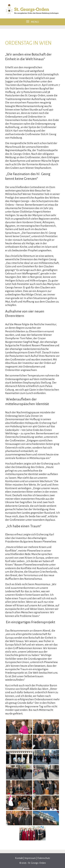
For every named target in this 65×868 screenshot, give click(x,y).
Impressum (30, 858)
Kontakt (19, 858)
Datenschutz (44, 858)
